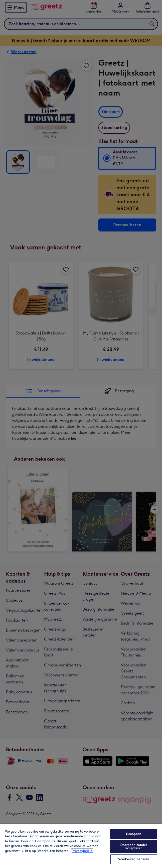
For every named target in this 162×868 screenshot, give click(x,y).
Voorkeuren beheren (134, 859)
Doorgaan (134, 834)
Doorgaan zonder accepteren (134, 847)
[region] (81, 846)
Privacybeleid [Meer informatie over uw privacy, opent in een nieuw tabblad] (82, 851)
